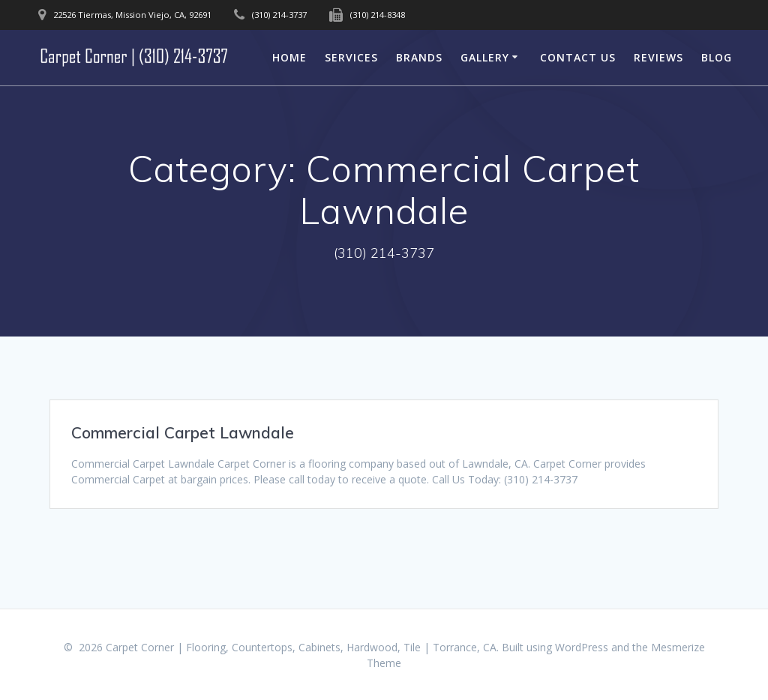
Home (289, 57)
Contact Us (578, 57)
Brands (419, 57)
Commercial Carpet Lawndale (183, 432)
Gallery (485, 57)
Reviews (658, 57)
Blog (717, 57)
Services (351, 57)
